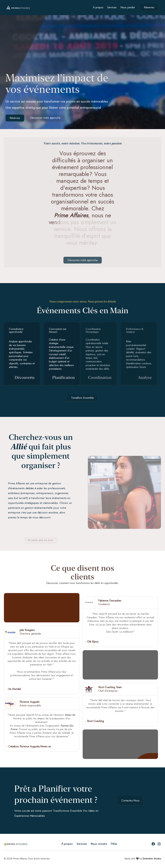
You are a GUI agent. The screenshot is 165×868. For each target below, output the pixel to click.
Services (112, 7)
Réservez (149, 7)
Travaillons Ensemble (82, 398)
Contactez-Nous (131, 801)
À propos (98, 7)
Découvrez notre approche (45, 118)
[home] (18, 8)
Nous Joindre (99, 844)
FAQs (114, 844)
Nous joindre (128, 7)
